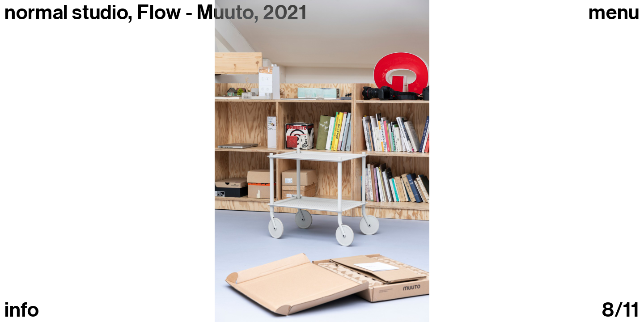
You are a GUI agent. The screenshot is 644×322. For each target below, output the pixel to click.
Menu (614, 13)
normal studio (66, 13)
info (22, 310)
